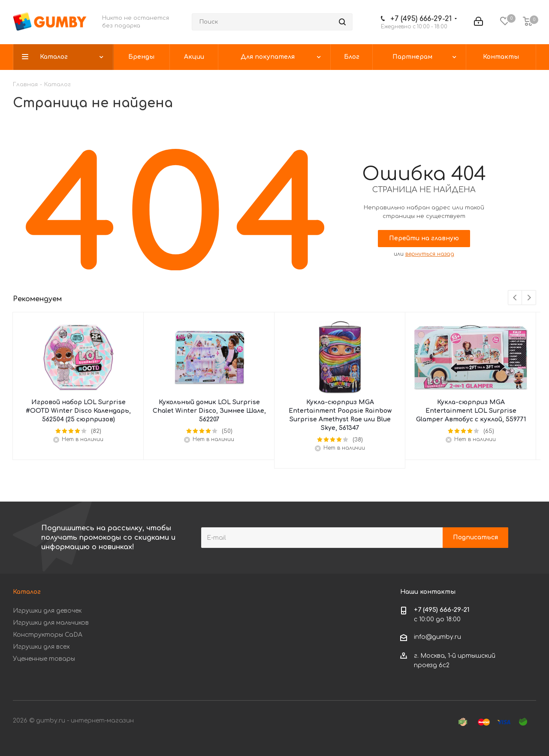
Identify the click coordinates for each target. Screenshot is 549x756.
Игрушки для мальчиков (51, 623)
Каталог (27, 592)
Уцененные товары (44, 659)
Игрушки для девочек (47, 611)
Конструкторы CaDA (48, 635)
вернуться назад (430, 254)
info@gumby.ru (437, 637)
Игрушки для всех (41, 647)
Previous (515, 298)
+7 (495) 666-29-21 (421, 19)
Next (529, 298)
